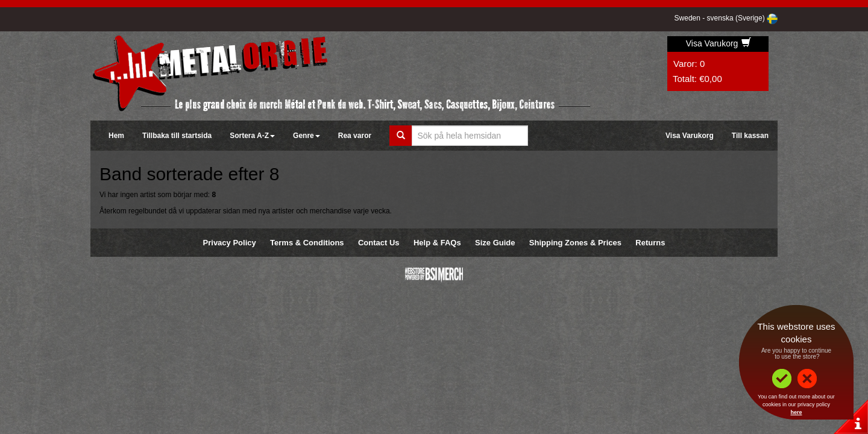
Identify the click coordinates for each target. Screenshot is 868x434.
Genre (307, 136)
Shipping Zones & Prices (575, 243)
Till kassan (750, 136)
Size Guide (495, 243)
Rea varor (355, 136)
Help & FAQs (437, 243)
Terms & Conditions (307, 243)
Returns (650, 243)
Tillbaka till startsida (177, 136)
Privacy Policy (230, 243)
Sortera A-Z (252, 136)
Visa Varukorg (719, 43)
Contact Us (379, 243)
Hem (116, 136)
